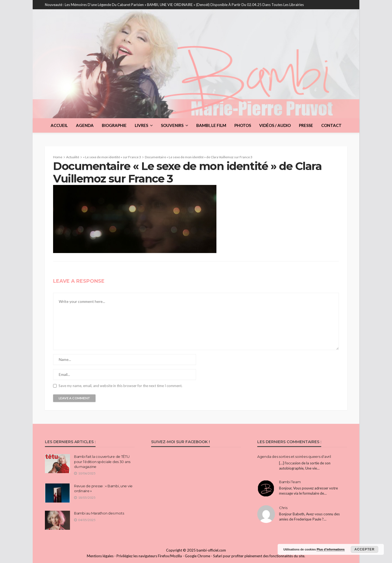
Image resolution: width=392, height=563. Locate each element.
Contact (331, 125)
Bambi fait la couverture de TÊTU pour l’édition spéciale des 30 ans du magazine (102, 461)
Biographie (114, 125)
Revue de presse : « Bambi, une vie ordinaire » (103, 488)
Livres (141, 125)
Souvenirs (172, 125)
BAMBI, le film (211, 125)
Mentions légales (100, 556)
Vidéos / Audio (275, 125)
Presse (306, 125)
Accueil (59, 125)
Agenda (85, 125)
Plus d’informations (331, 549)
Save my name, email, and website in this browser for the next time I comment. (120, 386)
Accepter (365, 549)
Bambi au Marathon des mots (99, 513)
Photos (243, 125)
